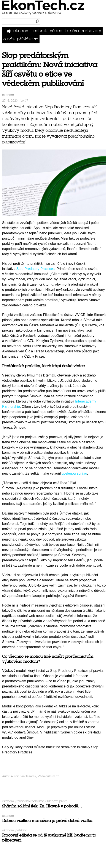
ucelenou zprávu (74, 473)
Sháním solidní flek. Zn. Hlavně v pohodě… (42, 806)
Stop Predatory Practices (36, 269)
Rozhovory (91, 31)
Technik (40, 31)
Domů (10, 31)
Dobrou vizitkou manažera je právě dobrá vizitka (47, 821)
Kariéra (72, 31)
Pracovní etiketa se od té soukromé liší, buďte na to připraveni (49, 838)
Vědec (56, 31)
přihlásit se (28, 39)
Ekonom (22, 31)
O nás (9, 39)
